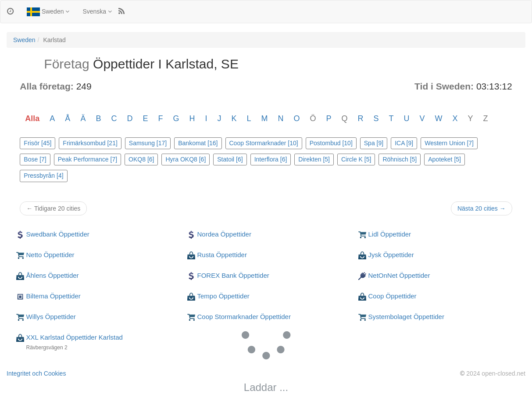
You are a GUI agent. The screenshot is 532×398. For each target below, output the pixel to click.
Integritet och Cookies (36, 373)
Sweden (48, 12)
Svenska (97, 11)
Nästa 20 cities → (482, 208)
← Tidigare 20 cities (53, 208)
